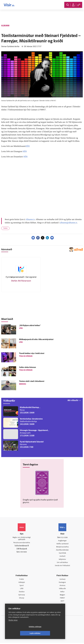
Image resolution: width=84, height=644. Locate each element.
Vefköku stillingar (20, 633)
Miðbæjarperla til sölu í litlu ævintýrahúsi (36, 339)
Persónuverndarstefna (22, 543)
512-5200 (64, 537)
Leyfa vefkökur (50, 633)
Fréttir (22, 580)
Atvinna (62, 586)
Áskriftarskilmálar (62, 550)
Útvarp (22, 599)
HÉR (28, 146)
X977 (62, 602)
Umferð (62, 557)
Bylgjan (62, 596)
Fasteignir (62, 583)
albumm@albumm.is (69, 222)
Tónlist (5, 228)
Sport (22, 586)
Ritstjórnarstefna (62, 547)
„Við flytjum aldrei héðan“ (30, 325)
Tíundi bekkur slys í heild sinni (32, 353)
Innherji (62, 580)
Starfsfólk (62, 553)
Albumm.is (30, 219)
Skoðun (22, 593)
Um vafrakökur (62, 563)
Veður (62, 593)
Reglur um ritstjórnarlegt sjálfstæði (22, 539)
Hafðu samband (62, 544)
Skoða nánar (13, 627)
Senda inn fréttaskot (62, 566)
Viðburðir (62, 589)
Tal (62, 605)
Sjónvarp (22, 596)
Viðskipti (22, 583)
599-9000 (24, 552)
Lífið (22, 589)
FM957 (62, 599)
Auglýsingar (62, 541)
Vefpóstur (62, 560)
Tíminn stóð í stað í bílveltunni (32, 381)
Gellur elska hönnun (28, 367)
